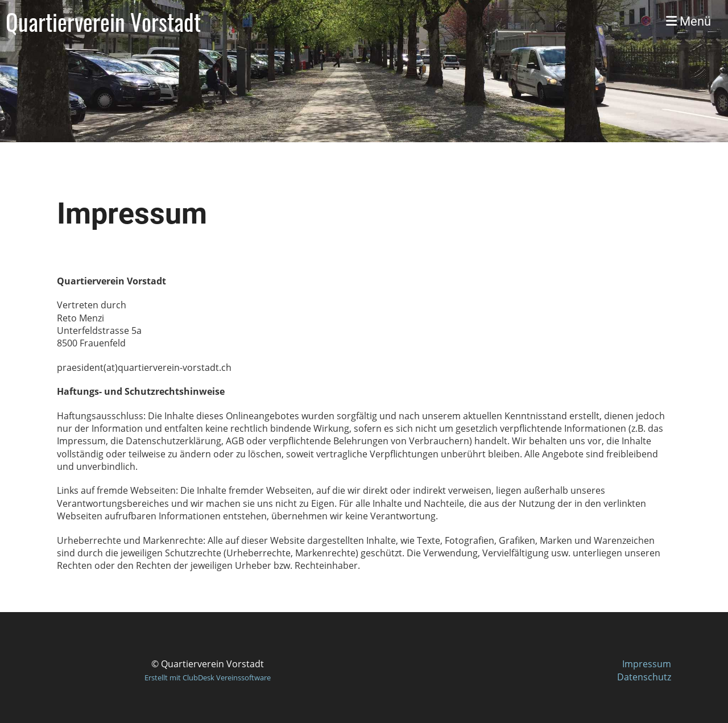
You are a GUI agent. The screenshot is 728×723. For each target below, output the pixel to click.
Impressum (647, 664)
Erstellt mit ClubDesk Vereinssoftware (208, 677)
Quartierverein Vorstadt (103, 22)
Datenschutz (644, 677)
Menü (688, 21)
